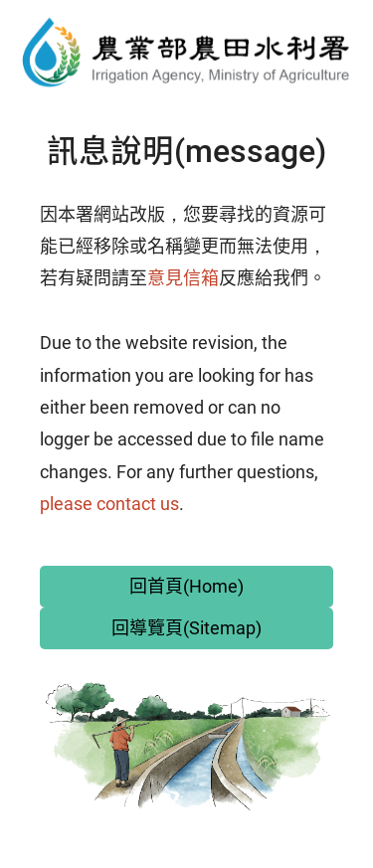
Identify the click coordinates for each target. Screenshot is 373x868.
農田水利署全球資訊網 (186, 52)
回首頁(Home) (186, 586)
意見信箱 (183, 278)
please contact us (109, 504)
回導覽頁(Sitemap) (186, 628)
